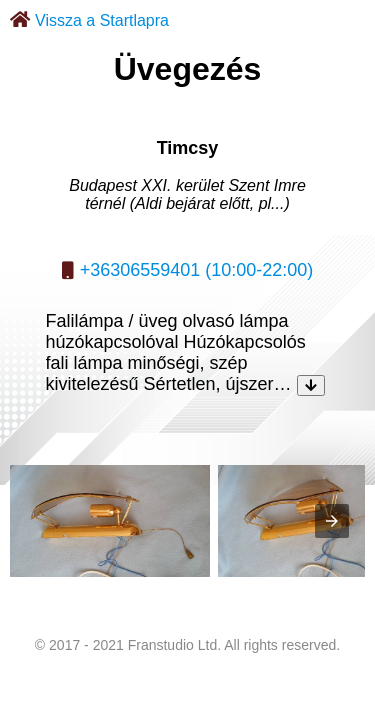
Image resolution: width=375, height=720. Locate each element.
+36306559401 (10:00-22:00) (197, 270)
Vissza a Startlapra (102, 20)
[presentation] (332, 521)
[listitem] (110, 521)
